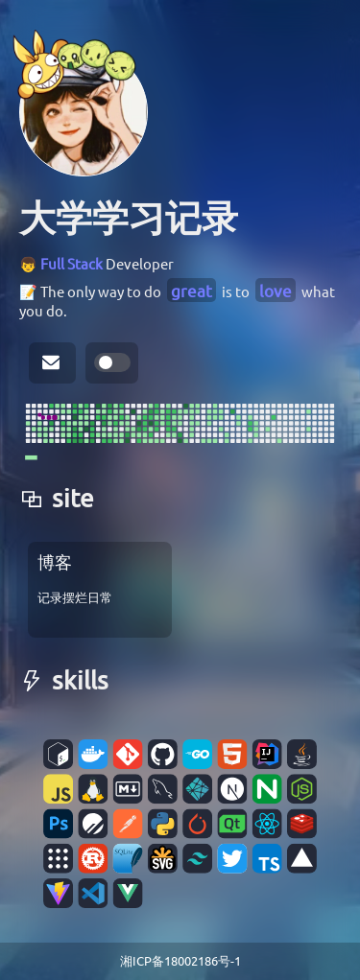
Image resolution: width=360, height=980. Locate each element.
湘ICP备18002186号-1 (180, 960)
